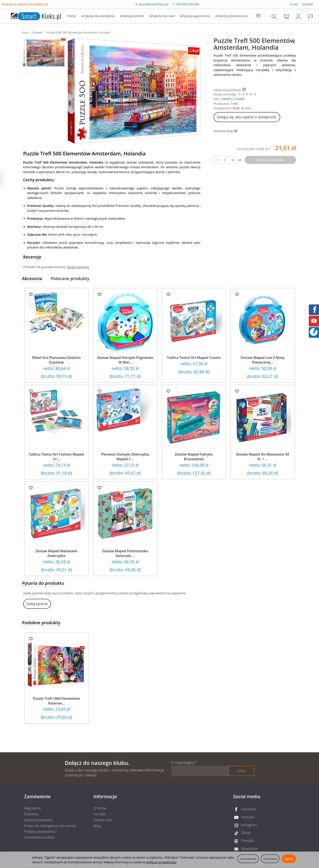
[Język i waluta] (311, 17)
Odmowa (270, 859)
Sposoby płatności (39, 820)
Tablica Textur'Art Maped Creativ (194, 358)
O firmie (100, 808)
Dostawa (31, 814)
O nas (294, 5)
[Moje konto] (299, 17)
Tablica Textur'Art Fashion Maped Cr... (56, 457)
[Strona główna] (31, 16)
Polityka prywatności (41, 831)
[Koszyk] (286, 17)
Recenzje (32, 257)
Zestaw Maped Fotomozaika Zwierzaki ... (125, 553)
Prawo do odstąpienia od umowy (50, 826)
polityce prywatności (161, 862)
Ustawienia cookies (39, 837)
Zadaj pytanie (37, 604)
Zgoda (289, 859)
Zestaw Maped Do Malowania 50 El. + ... (263, 457)
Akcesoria (32, 278)
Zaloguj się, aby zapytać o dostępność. (247, 117)
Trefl (234, 104)
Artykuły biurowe (162, 16)
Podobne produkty (41, 623)
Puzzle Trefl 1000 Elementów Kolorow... (56, 701)
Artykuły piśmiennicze (231, 16)
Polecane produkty (70, 278)
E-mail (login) (183, 763)
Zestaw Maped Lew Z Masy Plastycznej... (263, 360)
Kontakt (308, 5)
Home (71, 16)
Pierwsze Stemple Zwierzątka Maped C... (125, 457)
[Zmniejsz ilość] (232, 160)
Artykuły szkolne (132, 16)
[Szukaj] (274, 17)
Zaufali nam (103, 820)
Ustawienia (248, 859)
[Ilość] (225, 160)
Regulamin (33, 808)
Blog (97, 826)
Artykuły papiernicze (195, 16)
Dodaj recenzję (78, 267)
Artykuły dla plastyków (98, 16)
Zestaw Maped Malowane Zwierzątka (56, 553)
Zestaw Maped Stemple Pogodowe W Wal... (125, 360)
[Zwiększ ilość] (217, 160)
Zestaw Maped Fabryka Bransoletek (194, 457)
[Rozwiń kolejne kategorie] (258, 16)
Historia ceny (225, 131)
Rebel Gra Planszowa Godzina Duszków (56, 360)
